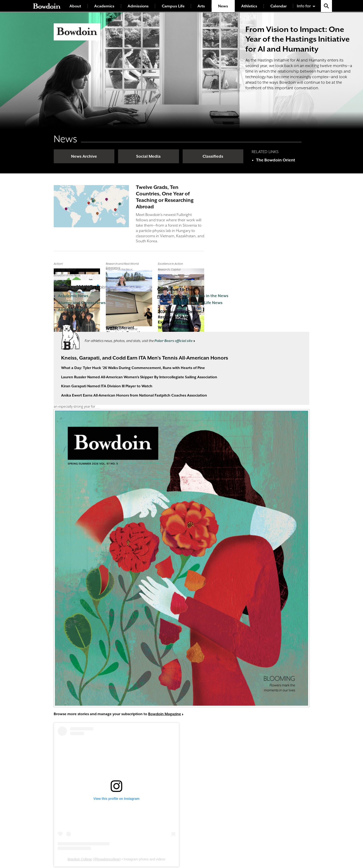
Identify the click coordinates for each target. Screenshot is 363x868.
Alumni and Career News (82, 303)
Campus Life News (205, 303)
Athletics (249, 6)
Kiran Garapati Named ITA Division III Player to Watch (107, 386)
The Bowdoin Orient (276, 160)
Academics (104, 6)
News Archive (84, 156)
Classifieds (213, 156)
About (75, 6)
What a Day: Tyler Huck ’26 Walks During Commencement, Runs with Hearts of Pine (133, 368)
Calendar (279, 6)
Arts (201, 6)
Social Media (148, 156)
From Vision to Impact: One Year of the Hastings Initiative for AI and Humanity (297, 39)
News (223, 6)
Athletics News (72, 310)
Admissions (138, 6)
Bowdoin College (80, 859)
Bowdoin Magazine (165, 714)
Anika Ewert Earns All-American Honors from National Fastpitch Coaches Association (134, 395)
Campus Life (173, 6)
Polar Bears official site (174, 341)
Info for (304, 6)
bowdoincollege (108, 859)
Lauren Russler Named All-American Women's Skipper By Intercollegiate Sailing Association (139, 377)
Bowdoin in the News (208, 296)
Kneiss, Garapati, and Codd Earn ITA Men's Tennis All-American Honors (145, 358)
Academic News (73, 296)
